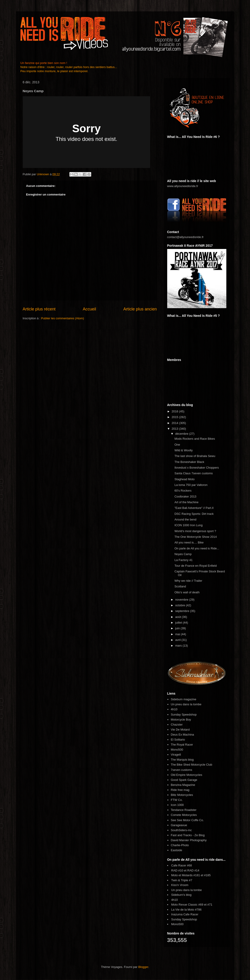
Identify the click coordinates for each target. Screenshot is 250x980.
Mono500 (177, 750)
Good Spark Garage (184, 780)
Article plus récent (39, 309)
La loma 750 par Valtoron (191, 485)
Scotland (180, 586)
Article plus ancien (140, 309)
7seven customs (182, 770)
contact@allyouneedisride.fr (186, 237)
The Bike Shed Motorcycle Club (192, 765)
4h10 (174, 709)
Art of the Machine (187, 502)
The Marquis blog (182, 760)
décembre (182, 434)
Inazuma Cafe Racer (185, 914)
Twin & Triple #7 (182, 880)
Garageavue (179, 825)
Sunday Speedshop (184, 715)
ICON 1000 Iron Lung (189, 525)
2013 (176, 429)
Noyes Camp (183, 554)
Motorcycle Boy (181, 720)
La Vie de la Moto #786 (186, 910)
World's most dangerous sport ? (195, 531)
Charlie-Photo (180, 845)
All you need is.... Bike (189, 542)
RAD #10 (177, 870)
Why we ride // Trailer (188, 581)
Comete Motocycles (184, 815)
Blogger (143, 967)
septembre (183, 611)
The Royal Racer (182, 745)
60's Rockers (183, 491)
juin (178, 628)
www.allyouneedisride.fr (183, 186)
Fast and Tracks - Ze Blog (188, 835)
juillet (179, 623)
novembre (182, 600)
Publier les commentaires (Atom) (62, 318)
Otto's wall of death (187, 592)
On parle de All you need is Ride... (197, 548)
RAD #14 (193, 870)
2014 (176, 423)
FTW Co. (177, 800)
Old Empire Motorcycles (187, 775)
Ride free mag (180, 790)
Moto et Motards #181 (186, 875)
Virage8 (176, 755)
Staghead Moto (184, 479)
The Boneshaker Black (189, 462)
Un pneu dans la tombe (186, 704)
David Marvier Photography (189, 840)
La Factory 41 (184, 560)
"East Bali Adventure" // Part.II (194, 508)
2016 (176, 411)
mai (178, 634)
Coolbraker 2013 (185, 496)
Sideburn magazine (184, 699)
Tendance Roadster (184, 810)
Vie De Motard (180, 730)
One (177, 445)
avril (178, 640)
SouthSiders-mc (181, 830)
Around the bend (185, 519)
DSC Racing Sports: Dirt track (194, 514)
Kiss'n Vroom (180, 885)
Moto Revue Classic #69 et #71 (192, 905)
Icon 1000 (177, 805)
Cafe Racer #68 (182, 865)
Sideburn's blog (181, 895)
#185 (207, 875)
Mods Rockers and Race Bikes (195, 439)
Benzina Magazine (183, 785)
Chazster (177, 725)
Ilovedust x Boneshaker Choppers (197, 468)
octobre (181, 605)
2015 (176, 417)
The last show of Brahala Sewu (195, 456)
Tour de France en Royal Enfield (196, 566)
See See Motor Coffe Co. (187, 820)
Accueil (90, 309)
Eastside (177, 850)
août (178, 617)
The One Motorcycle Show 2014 (196, 537)
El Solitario (178, 740)
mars (179, 646)
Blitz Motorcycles (182, 795)
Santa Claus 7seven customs (194, 473)
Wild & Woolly (184, 450)
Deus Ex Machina (182, 735)
